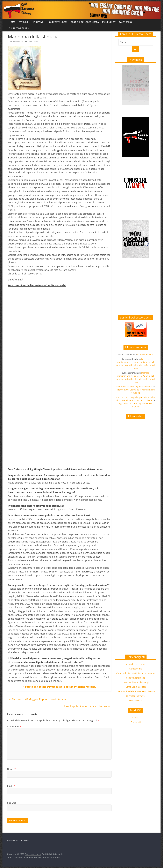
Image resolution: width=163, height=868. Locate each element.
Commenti (136, 722)
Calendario (125, 22)
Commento (14, 727)
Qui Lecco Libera (18, 28)
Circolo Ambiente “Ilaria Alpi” (136, 682)
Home (12, 22)
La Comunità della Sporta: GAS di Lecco (136, 691)
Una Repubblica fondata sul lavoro (87, 706)
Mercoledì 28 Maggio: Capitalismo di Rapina (37, 699)
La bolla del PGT (145, 355)
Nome (11, 769)
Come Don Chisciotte (136, 687)
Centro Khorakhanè (136, 678)
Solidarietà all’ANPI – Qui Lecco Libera (134, 387)
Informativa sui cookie (18, 841)
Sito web (12, 803)
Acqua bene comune (136, 664)
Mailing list (109, 22)
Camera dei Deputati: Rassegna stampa (136, 673)
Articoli (23, 22)
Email (11, 786)
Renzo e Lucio (136, 700)
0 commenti (31, 41)
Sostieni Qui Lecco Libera (85, 22)
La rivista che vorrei (136, 696)
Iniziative (38, 22)
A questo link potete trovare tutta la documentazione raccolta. (59, 687)
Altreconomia (136, 669)
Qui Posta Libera (58, 22)
